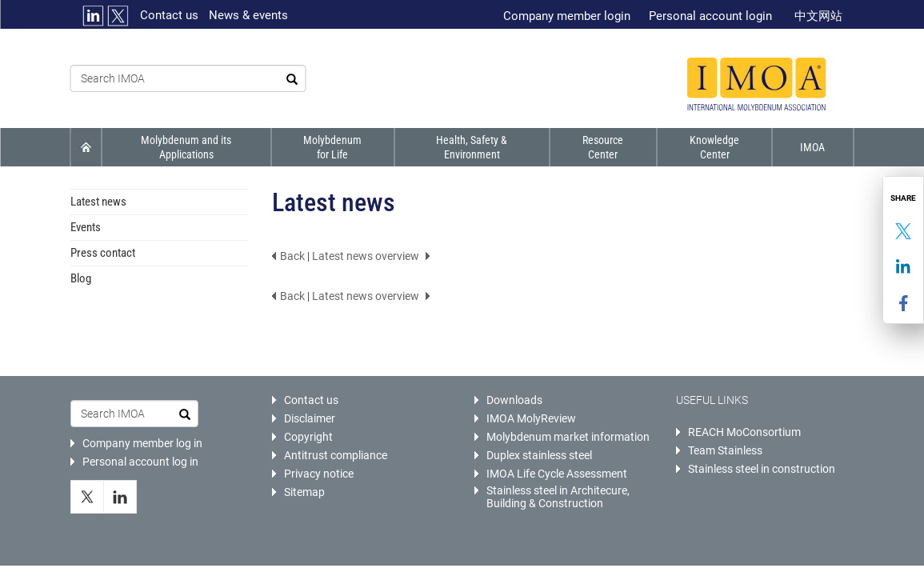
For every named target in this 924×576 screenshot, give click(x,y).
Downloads (514, 400)
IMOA (813, 147)
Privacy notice (319, 474)
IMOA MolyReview (531, 418)
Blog (81, 278)
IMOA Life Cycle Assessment (557, 474)
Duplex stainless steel (539, 455)
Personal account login (710, 16)
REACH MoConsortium (744, 432)
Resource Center (602, 147)
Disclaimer (310, 418)
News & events (248, 15)
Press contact (103, 253)
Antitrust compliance (336, 455)
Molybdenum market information (568, 437)
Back (292, 256)
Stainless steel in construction (762, 469)
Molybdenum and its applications (186, 147)
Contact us (169, 15)
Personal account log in (140, 462)
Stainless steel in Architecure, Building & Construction (558, 497)
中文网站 (818, 16)
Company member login (567, 16)
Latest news (98, 202)
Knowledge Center (714, 147)
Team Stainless (725, 450)
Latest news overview (366, 256)
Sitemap (304, 492)
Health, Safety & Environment (471, 147)
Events (86, 227)
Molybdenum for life (332, 147)
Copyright (308, 437)
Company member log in (142, 443)
